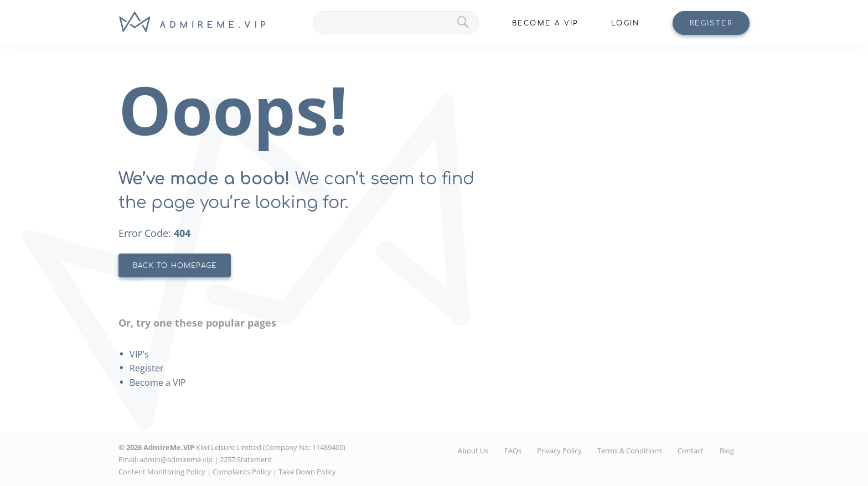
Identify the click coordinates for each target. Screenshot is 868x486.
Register (711, 23)
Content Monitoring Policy (162, 472)
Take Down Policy (307, 472)
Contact (691, 451)
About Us (473, 451)
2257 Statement (246, 459)
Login (626, 23)
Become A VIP (545, 23)
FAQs (513, 451)
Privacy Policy (559, 451)
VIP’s (139, 354)
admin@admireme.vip (176, 459)
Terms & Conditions (630, 451)
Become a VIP (158, 382)
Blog (727, 451)
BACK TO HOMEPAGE (175, 266)
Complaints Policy (242, 472)
